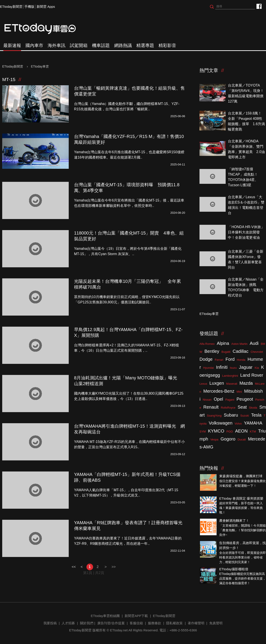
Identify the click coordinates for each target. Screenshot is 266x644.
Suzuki (245, 416)
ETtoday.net (119, 630)
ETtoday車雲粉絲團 (259, 6)
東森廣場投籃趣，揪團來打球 (241, 476)
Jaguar (246, 367)
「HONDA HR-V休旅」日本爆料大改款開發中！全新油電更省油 (246, 232)
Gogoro (228, 439)
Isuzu (233, 368)
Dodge (206, 359)
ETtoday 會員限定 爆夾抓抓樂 (241, 498)
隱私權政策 (174, 623)
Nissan (207, 400)
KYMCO (216, 431)
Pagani (230, 400)
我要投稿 (50, 623)
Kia (257, 368)
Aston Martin (240, 344)
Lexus (203, 384)
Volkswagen (221, 423)
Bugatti (226, 352)
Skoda (253, 408)
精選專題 (145, 45)
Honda (241, 360)
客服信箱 (136, 623)
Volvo (238, 424)
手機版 (29, 7)
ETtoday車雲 (44, 29)
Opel (218, 399)
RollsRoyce (228, 408)
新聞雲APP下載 (136, 616)
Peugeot (245, 399)
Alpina (223, 343)
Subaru (231, 415)
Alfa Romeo (207, 344)
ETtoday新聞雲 (11, 7)
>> (114, 567)
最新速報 (12, 45)
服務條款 (155, 623)
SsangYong (214, 416)
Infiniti (222, 367)
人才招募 (68, 623)
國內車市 (34, 45)
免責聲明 (216, 623)
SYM (203, 432)
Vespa (214, 439)
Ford (230, 359)
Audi (254, 343)
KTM (253, 432)
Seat (242, 407)
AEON (241, 431)
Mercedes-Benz (219, 391)
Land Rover (252, 375)
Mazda (246, 383)
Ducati (242, 439)
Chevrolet (257, 352)
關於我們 (87, 623)
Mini (239, 392)
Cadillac (240, 351)
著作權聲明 (196, 623)
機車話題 (101, 45)
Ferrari (219, 360)
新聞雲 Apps (46, 7)
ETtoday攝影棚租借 (234, 569)
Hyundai (209, 368)
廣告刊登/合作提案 (111, 623)
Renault (211, 407)
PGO (230, 432)
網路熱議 (123, 45)
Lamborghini (230, 376)
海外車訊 (57, 45)
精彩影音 (167, 45)
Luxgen (217, 383)
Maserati (232, 384)
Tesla (256, 415)
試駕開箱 (79, 45)
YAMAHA (253, 423)
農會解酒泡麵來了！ (234, 521)
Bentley (212, 351)
